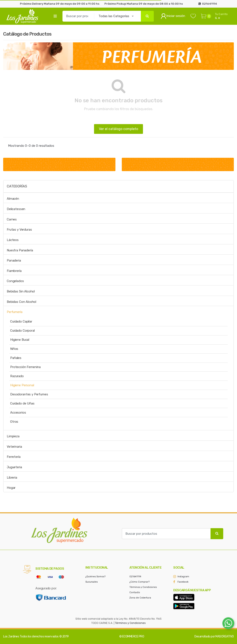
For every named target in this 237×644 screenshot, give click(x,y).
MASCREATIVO (225, 636)
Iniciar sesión (173, 16)
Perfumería (15, 312)
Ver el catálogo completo (118, 129)
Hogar (11, 488)
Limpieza (13, 436)
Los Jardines (11, 636)
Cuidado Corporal (22, 331)
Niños (14, 349)
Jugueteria (14, 467)
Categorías (17, 186)
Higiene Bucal (20, 340)
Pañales (16, 358)
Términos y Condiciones (143, 587)
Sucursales (91, 582)
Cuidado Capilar (21, 321)
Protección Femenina (25, 367)
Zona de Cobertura (140, 598)
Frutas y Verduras (19, 230)
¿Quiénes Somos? (95, 577)
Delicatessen (16, 209)
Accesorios (18, 413)
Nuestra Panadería (20, 250)
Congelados (15, 281)
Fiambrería (14, 271)
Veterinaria (14, 447)
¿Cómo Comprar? (139, 582)
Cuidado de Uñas (22, 403)
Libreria (12, 478)
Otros (14, 422)
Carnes (12, 219)
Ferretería (14, 457)
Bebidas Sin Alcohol (21, 291)
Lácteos (13, 240)
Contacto (135, 592)
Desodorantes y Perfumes (29, 394)
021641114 (135, 577)
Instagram (183, 577)
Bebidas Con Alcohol (21, 302)
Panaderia (14, 260)
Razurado (17, 376)
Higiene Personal (22, 385)
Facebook (183, 582)
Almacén (13, 199)
